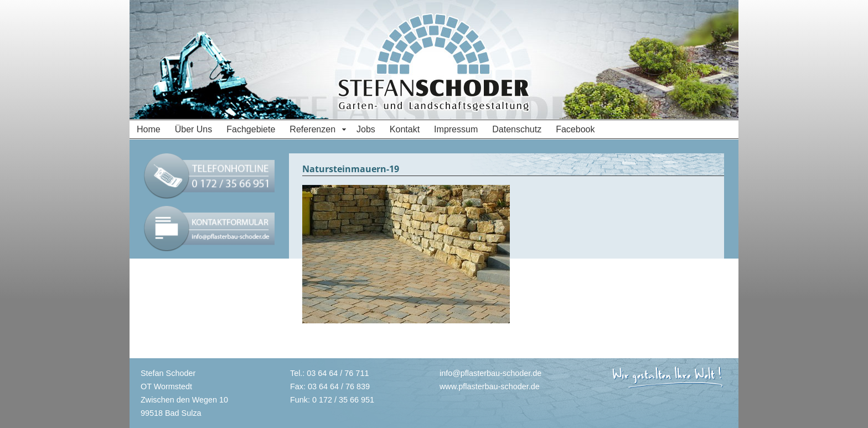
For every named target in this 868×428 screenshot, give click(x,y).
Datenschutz (517, 129)
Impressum (456, 129)
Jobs (366, 129)
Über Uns (194, 129)
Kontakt (405, 129)
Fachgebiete (251, 129)
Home (149, 129)
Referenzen (312, 129)
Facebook (575, 129)
